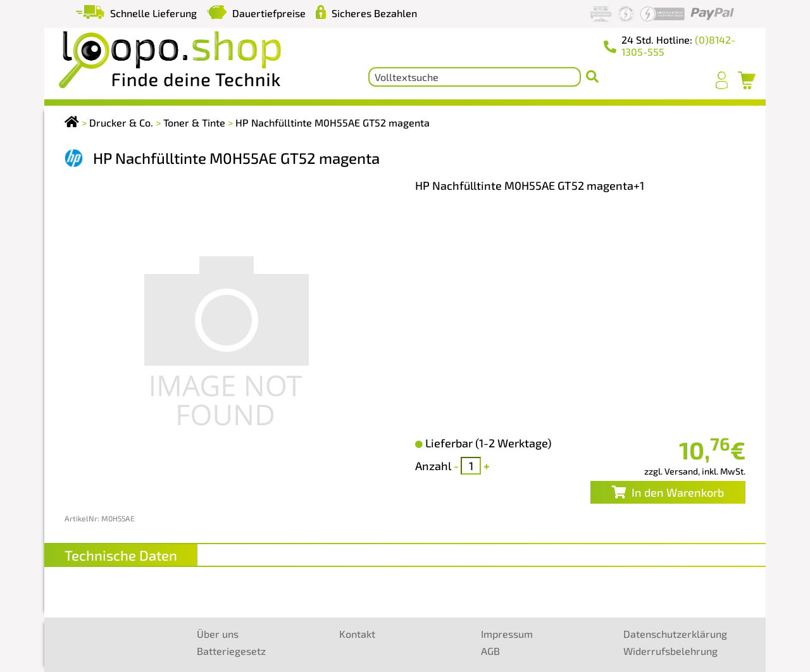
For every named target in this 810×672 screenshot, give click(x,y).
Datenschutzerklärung (675, 634)
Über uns (218, 634)
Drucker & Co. (121, 122)
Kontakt (357, 634)
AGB (490, 651)
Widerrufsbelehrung (670, 651)
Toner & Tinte (194, 122)
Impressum (507, 634)
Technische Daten (121, 555)
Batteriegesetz (231, 651)
